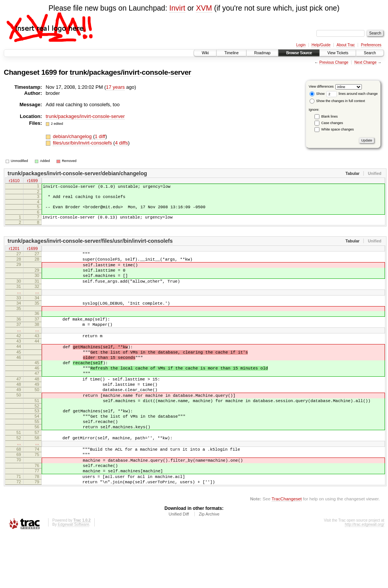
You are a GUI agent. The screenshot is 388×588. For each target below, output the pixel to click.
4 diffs (121, 143)
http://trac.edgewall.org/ (365, 578)
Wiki (205, 53)
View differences (321, 86)
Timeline (231, 53)
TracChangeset (287, 552)
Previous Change (334, 62)
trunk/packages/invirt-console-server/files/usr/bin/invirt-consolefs (90, 247)
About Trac (346, 45)
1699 (49, 72)
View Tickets (338, 53)
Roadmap (262, 53)
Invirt (177, 8)
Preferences (371, 45)
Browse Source (299, 53)
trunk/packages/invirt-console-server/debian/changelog (77, 173)
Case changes (332, 123)
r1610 (14, 181)
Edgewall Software (73, 578)
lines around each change (352, 94)
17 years (115, 87)
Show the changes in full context (337, 101)
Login (301, 45)
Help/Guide (321, 45)
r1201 (14, 255)
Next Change (365, 62)
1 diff (100, 136)
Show (317, 94)
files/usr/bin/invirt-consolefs (83, 143)
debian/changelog (73, 136)
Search (370, 53)
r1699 (32, 181)
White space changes (338, 129)
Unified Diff (179, 568)
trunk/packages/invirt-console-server (130, 72)
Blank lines (330, 116)
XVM (204, 8)
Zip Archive (209, 568)
